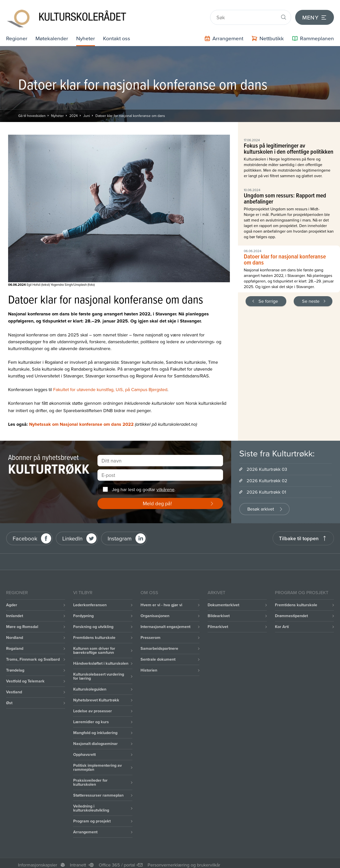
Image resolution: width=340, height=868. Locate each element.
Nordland (15, 634)
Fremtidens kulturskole (94, 634)
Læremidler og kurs (91, 718)
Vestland (14, 688)
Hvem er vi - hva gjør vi (161, 601)
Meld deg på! (157, 500)
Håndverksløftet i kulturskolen (101, 660)
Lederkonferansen (90, 601)
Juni (87, 112)
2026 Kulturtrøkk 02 (267, 477)
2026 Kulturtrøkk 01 (266, 488)
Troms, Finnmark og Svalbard (33, 656)
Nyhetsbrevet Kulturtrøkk (96, 697)
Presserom (151, 634)
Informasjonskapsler (38, 861)
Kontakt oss (119, 35)
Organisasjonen (155, 612)
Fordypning (83, 612)
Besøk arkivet (261, 505)
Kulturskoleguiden (90, 686)
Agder (12, 601)
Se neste (311, 297)
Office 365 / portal (117, 861)
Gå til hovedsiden (32, 112)
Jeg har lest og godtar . (144, 486)
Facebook (25, 534)
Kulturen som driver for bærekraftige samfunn (94, 647)
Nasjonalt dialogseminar (95, 740)
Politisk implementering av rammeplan (97, 764)
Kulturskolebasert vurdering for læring (99, 673)
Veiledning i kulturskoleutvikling (91, 805)
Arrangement (85, 828)
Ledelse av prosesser (93, 707)
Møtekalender (53, 35)
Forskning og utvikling (93, 623)
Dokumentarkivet (223, 601)
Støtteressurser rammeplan (98, 792)
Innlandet (15, 612)
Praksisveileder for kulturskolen (90, 779)
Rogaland (15, 645)
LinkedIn (72, 534)
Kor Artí (282, 623)
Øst (9, 699)
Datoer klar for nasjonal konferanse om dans (130, 112)
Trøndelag (15, 667)
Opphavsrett (84, 751)
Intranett (78, 861)
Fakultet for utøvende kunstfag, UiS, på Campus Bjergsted (110, 386)
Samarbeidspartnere (159, 645)
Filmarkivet (218, 623)
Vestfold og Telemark (25, 678)
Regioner (17, 35)
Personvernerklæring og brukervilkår (184, 861)
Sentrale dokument (158, 656)
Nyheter (87, 35)
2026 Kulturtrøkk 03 (267, 466)
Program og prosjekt (92, 817)
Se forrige (268, 297)
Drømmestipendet (291, 612)
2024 (74, 112)
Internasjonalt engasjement (165, 623)
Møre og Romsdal (22, 623)
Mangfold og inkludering (95, 729)
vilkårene (165, 486)
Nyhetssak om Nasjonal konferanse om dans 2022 (81, 421)
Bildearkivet (219, 612)
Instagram (120, 534)
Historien (149, 667)
